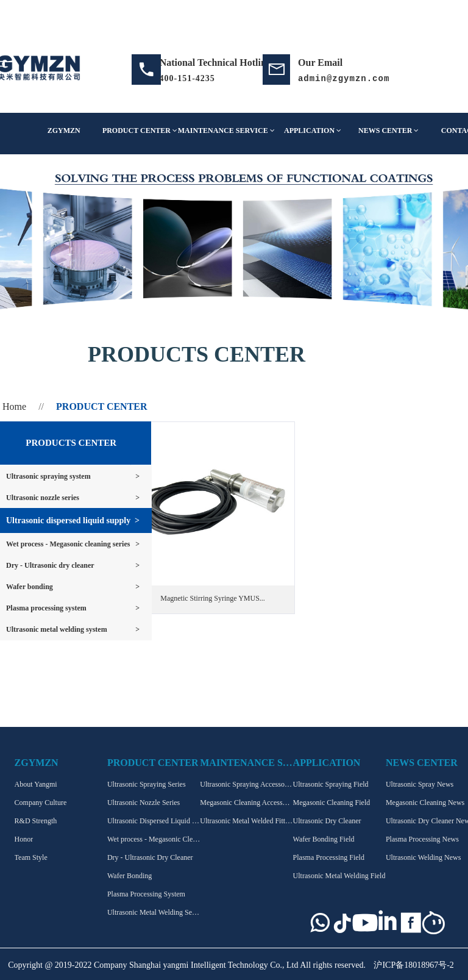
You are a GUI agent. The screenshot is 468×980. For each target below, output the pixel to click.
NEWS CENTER (388, 131)
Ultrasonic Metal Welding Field (339, 876)
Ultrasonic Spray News (420, 784)
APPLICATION (313, 131)
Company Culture (41, 803)
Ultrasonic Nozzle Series (144, 803)
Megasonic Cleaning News (425, 803)
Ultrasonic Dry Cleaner (327, 821)
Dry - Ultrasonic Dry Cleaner (150, 857)
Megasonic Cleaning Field (332, 803)
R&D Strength (36, 821)
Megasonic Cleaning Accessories (246, 803)
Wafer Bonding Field (324, 839)
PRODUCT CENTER (140, 131)
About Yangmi (36, 784)
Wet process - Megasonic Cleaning (154, 839)
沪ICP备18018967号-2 (413, 965)
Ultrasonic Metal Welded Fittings (246, 821)
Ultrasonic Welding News (423, 857)
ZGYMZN (64, 131)
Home (14, 406)
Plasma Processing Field (329, 857)
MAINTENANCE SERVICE (226, 131)
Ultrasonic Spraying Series (147, 784)
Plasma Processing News (422, 839)
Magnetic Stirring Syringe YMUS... (213, 598)
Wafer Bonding (129, 876)
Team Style (31, 857)
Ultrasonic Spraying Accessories (246, 784)
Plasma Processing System (146, 894)
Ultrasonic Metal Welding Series (154, 912)
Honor (24, 839)
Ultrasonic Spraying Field (331, 784)
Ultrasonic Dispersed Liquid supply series (154, 821)
